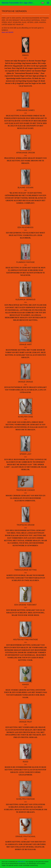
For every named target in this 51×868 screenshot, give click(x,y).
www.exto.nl (21, 862)
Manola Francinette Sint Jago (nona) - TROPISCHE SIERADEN (19, 3)
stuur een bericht (7, 32)
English (43, 3)
